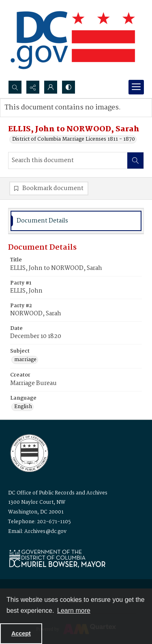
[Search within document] (135, 160)
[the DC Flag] (73, 40)
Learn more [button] (74, 611)
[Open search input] (15, 87)
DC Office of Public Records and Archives (58, 493)
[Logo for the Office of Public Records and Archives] (29, 452)
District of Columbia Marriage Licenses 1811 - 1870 (74, 139)
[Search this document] (68, 160)
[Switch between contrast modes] (69, 87)
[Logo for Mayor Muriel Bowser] (57, 558)
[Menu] (136, 87)
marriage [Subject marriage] (25, 360)
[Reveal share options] (33, 87)
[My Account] (51, 87)
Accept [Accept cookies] (21, 633)
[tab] (76, 221)
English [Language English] (23, 407)
